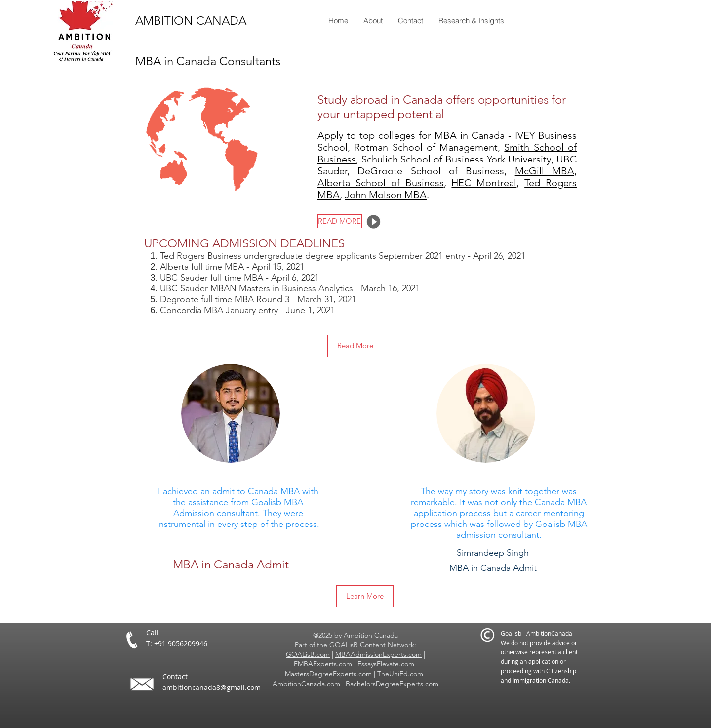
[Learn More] (365, 596)
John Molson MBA (386, 195)
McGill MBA (545, 171)
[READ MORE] (340, 221)
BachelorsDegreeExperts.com (392, 684)
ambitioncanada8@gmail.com (212, 687)
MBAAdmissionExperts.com (378, 654)
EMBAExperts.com (323, 664)
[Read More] (355, 346)
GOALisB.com (308, 654)
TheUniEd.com (400, 674)
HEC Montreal (484, 183)
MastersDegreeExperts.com (328, 674)
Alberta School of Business (381, 183)
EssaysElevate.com (386, 664)
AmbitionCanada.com (306, 684)
